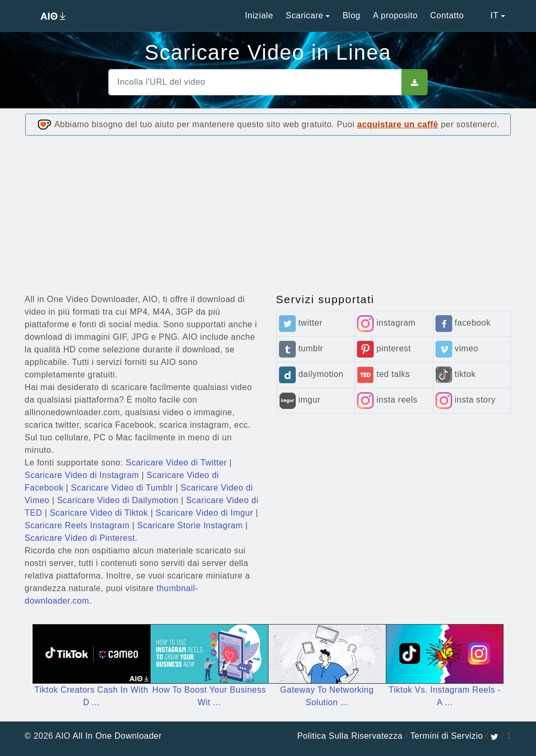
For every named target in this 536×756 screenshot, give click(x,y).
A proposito (395, 15)
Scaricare (305, 15)
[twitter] (494, 736)
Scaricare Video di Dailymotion (118, 500)
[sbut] (415, 82)
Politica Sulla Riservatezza (350, 736)
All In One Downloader (117, 736)
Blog (351, 15)
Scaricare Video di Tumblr (122, 488)
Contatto (447, 15)
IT (487, 15)
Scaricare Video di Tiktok (99, 513)
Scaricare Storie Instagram (190, 525)
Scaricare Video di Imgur (204, 513)
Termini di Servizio (447, 736)
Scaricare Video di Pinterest (80, 538)
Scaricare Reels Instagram (77, 525)
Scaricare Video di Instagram (82, 475)
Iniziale (259, 15)
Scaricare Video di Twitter (176, 463)
